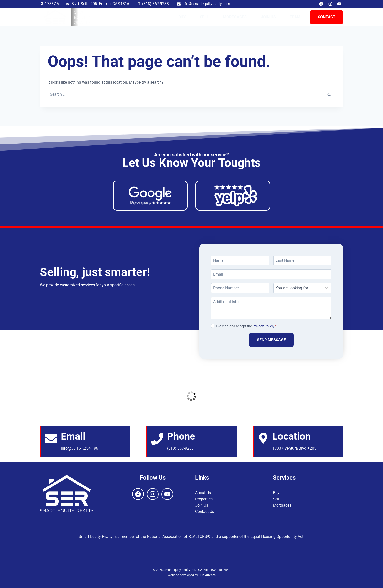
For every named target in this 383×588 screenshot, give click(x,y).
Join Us (268, 17)
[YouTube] (339, 4)
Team (295, 17)
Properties (204, 499)
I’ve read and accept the (246, 326)
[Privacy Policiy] (213, 326)
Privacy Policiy (263, 326)
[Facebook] (321, 4)
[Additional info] (271, 308)
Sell (204, 17)
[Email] (271, 274)
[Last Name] (303, 260)
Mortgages (235, 17)
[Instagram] (330, 4)
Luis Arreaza (207, 575)
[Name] (240, 260)
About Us (203, 493)
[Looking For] (303, 288)
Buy (182, 17)
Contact (327, 17)
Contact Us (205, 512)
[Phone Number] (240, 288)
